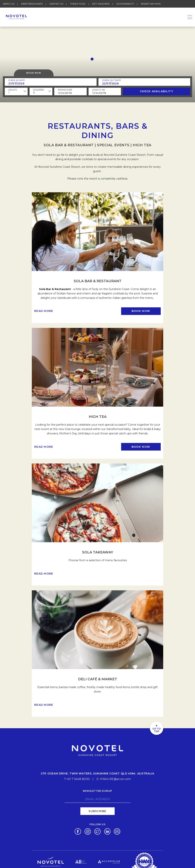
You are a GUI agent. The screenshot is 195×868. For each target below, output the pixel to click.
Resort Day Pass (151, 4)
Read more (44, 311)
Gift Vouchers (101, 4)
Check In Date (17, 80)
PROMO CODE (65, 90)
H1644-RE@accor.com (115, 779)
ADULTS (13, 90)
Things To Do (78, 4)
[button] (92, 59)
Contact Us (56, 4)
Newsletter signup (97, 790)
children (39, 90)
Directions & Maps (32, 4)
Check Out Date (111, 80)
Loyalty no (99, 90)
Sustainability (125, 4)
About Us (9, 4)
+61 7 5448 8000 (78, 779)
